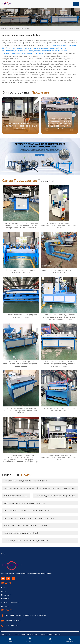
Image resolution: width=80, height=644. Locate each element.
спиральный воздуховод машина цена (26, 481)
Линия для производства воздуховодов (26, 541)
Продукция (6, 595)
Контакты (5, 606)
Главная (4, 29)
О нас (50, 640)
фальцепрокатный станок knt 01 (22, 533)
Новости (5, 599)
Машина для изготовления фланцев (55, 496)
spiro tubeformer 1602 (16, 496)
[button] (74, 115)
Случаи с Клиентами (10, 602)
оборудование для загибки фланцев (24, 503)
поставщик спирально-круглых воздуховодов (29, 518)
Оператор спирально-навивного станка (26, 526)
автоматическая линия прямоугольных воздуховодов (32, 48)
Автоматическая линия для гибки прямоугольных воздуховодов (40, 488)
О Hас (4, 591)
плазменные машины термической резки (27, 511)
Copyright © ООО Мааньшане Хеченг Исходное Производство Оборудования (31, 635)
